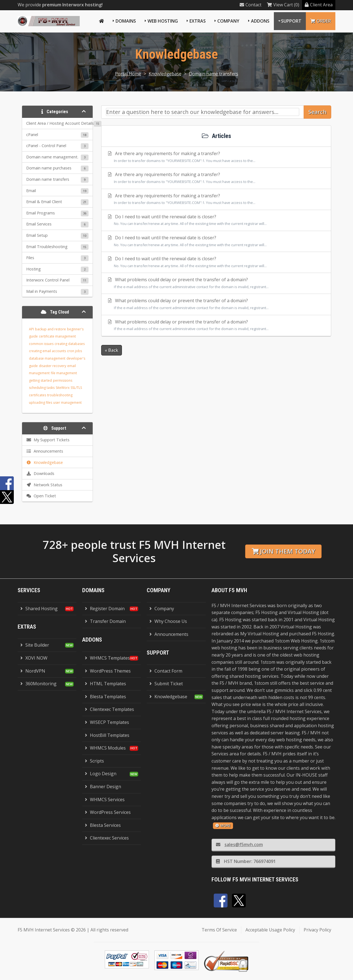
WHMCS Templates (107, 658)
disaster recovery (53, 366)
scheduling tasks (42, 388)
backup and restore (50, 329)
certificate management (57, 336)
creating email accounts (47, 351)
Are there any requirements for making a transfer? (216, 157)
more (223, 825)
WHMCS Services (105, 800)
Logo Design (101, 774)
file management (64, 373)
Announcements (169, 634)
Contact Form (166, 671)
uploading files (41, 403)
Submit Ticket (166, 684)
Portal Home (128, 74)
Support (291, 21)
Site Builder (35, 645)
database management (47, 358)
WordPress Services (108, 812)
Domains (126, 21)
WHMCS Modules (105, 748)
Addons (260, 21)
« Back (112, 350)
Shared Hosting (39, 609)
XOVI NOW (34, 658)
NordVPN (33, 671)
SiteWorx (63, 388)
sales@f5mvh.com (239, 844)
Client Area (319, 5)
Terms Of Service (219, 930)
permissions (63, 380)
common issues (41, 344)
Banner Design (103, 787)
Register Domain (105, 609)
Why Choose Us (168, 621)
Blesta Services (103, 825)
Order (321, 21)
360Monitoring (38, 684)
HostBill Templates (107, 735)
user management (67, 403)
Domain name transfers (214, 74)
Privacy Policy (317, 930)
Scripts (94, 761)
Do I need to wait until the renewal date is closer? (216, 221)
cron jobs (74, 351)
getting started (40, 380)
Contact (251, 5)
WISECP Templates (107, 722)
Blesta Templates (105, 697)
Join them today (284, 551)
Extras (198, 21)
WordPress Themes (108, 671)
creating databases (70, 344)
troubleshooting (60, 395)
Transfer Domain (105, 621)
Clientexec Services (107, 838)
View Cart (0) (283, 5)
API (31, 329)
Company (228, 21)
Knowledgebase (165, 74)
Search (317, 112)
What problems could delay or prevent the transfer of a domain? (216, 283)
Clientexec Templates (109, 709)
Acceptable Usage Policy (270, 930)
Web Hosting (163, 21)
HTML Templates (105, 684)
